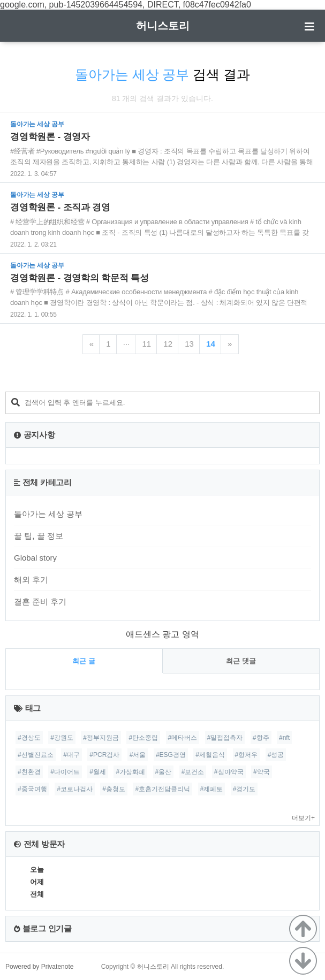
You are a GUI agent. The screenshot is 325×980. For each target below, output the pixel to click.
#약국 (262, 772)
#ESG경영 (171, 755)
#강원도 (62, 738)
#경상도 (29, 738)
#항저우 (247, 755)
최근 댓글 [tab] (241, 661)
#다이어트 (65, 772)
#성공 (276, 755)
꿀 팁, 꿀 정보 (39, 536)
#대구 (71, 755)
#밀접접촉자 (225, 738)
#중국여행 (32, 789)
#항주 (261, 738)
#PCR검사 (104, 755)
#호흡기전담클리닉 (162, 789)
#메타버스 (183, 738)
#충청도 (114, 789)
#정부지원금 (101, 738)
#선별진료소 (36, 755)
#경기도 (244, 789)
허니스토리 (163, 26)
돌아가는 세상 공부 (48, 514)
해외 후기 (31, 580)
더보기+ (303, 818)
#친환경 (29, 772)
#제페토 (212, 789)
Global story (35, 558)
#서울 (138, 755)
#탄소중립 (143, 738)
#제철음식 (210, 755)
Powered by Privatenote (39, 967)
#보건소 (193, 772)
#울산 (164, 772)
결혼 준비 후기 (40, 602)
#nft (284, 738)
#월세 (98, 772)
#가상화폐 (130, 772)
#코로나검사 (75, 789)
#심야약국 (229, 772)
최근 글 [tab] (84, 661)
